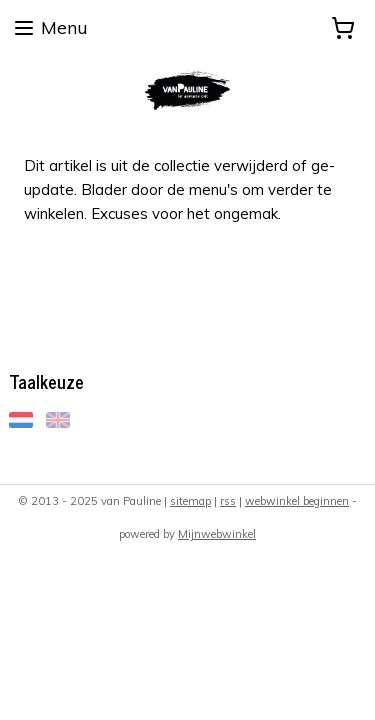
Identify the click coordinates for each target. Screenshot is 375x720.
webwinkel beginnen (297, 501)
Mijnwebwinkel (217, 534)
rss (228, 501)
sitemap (190, 501)
